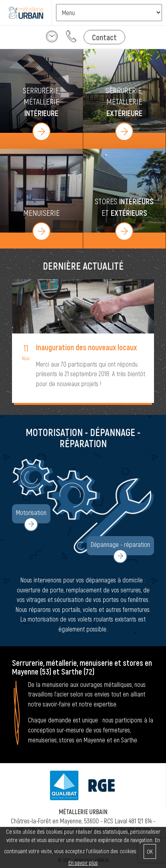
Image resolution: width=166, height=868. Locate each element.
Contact (104, 37)
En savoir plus (83, 863)
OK (150, 851)
